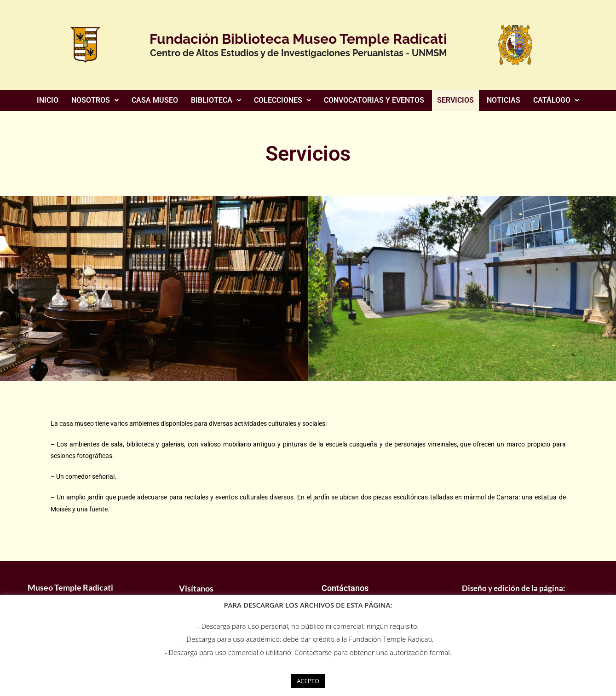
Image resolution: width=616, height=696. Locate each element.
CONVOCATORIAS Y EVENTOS (374, 100)
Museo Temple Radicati (70, 587)
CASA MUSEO (155, 100)
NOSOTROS (95, 100)
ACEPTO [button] (308, 681)
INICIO (48, 100)
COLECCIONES (282, 100)
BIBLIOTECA (216, 100)
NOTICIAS (504, 100)
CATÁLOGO (556, 100)
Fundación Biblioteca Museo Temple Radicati (298, 39)
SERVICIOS (455, 100)
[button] (95, 100)
